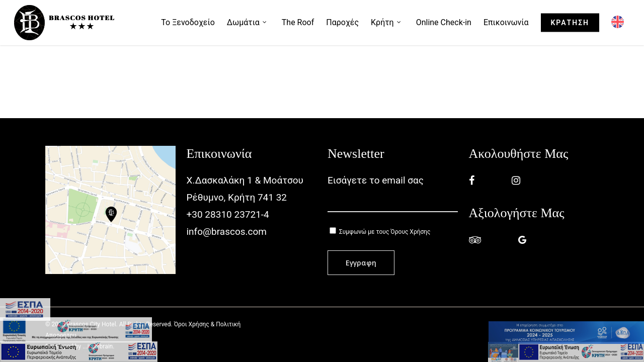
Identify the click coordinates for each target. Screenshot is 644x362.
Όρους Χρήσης (410, 232)
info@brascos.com (227, 232)
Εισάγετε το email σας (393, 193)
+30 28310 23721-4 (228, 214)
